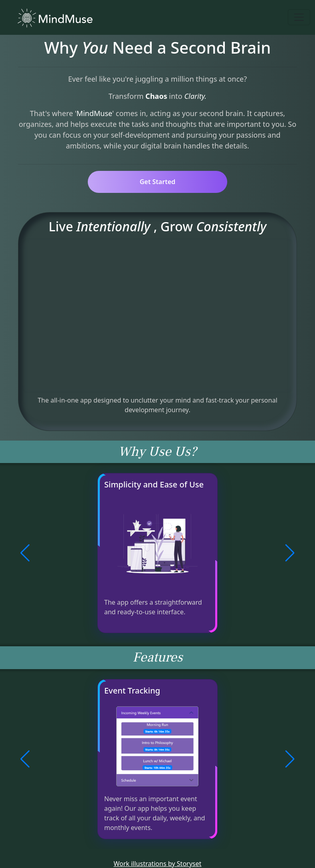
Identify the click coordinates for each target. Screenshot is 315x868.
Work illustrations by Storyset (157, 864)
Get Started (157, 182)
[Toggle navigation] (299, 17)
